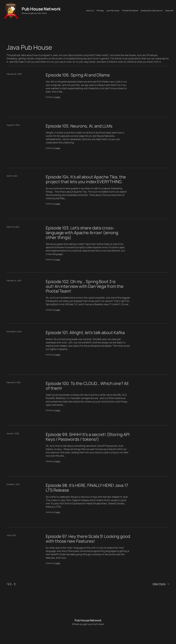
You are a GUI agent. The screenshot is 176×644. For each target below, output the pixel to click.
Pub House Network (41, 9)
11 (15, 584)
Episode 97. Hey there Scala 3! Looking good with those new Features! (88, 539)
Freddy (57, 97)
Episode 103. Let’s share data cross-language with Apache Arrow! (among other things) (82, 233)
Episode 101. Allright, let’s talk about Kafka (85, 333)
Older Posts (161, 584)
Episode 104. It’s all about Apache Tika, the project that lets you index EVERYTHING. (86, 179)
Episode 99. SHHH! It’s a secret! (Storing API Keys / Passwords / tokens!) (88, 437)
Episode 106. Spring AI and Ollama (78, 75)
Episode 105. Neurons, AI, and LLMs (79, 126)
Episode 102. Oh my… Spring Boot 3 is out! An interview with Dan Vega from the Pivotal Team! (85, 286)
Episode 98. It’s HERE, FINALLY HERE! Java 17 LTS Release (87, 488)
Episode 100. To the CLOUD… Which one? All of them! (87, 386)
